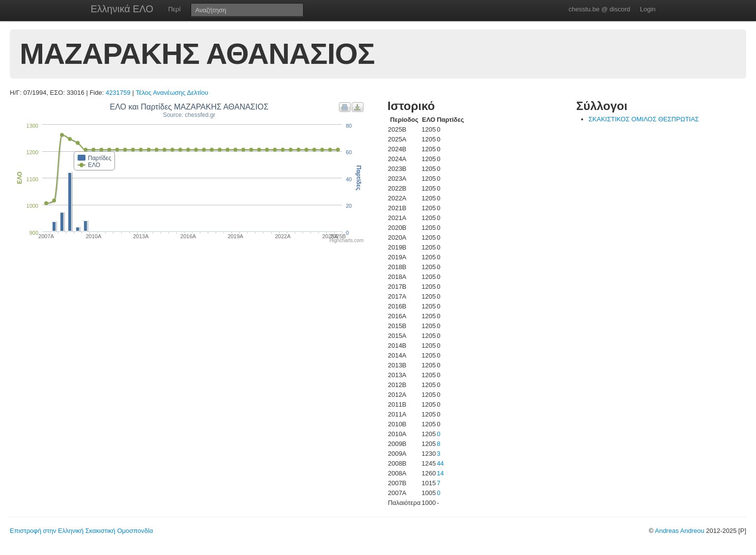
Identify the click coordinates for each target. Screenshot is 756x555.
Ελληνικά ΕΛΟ (122, 9)
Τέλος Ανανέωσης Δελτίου (172, 93)
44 (440, 463)
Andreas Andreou (679, 531)
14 (440, 473)
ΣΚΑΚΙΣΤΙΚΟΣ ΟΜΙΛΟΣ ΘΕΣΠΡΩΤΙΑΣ (644, 119)
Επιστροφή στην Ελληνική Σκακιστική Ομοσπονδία (81, 531)
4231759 (118, 93)
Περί (174, 9)
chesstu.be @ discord (599, 9)
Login (648, 9)
